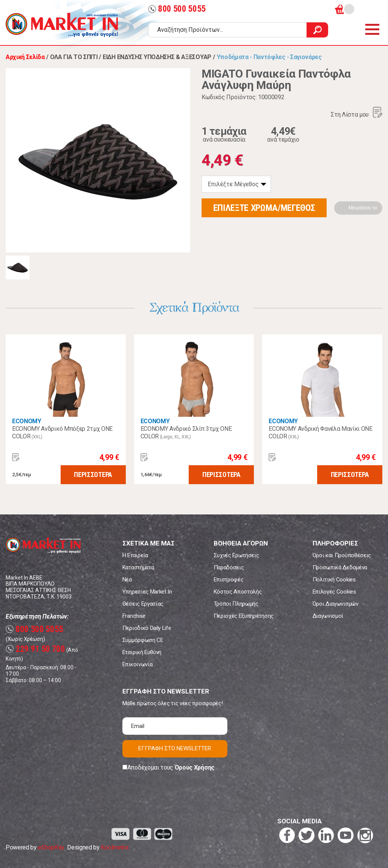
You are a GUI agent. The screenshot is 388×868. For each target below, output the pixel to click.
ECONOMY (27, 421)
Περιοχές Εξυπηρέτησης (244, 616)
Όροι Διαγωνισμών (336, 604)
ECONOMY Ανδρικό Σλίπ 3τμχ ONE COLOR (186, 432)
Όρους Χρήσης (195, 767)
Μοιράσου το (363, 208)
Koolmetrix (115, 847)
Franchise (134, 616)
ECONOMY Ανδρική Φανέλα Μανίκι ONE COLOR (320, 432)
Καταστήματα (138, 567)
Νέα (127, 580)
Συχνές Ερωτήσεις (236, 555)
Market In (62, 25)
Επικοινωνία (137, 664)
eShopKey (51, 847)
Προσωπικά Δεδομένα (340, 567)
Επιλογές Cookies (334, 592)
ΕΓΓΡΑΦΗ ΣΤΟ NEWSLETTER (175, 748)
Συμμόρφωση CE (143, 640)
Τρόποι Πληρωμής (236, 604)
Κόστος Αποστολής (238, 592)
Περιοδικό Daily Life (147, 628)
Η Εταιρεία (135, 555)
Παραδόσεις (229, 567)
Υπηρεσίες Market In (147, 592)
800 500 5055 (177, 9)
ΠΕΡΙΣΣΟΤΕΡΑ (93, 475)
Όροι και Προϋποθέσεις (342, 555)
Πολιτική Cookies (334, 580)
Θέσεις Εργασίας (143, 604)
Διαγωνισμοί (328, 616)
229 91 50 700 (35, 649)
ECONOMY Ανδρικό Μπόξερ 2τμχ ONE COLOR (62, 432)
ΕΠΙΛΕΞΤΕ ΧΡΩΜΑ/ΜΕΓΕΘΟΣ (264, 208)
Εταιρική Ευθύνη (142, 652)
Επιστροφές (229, 580)
